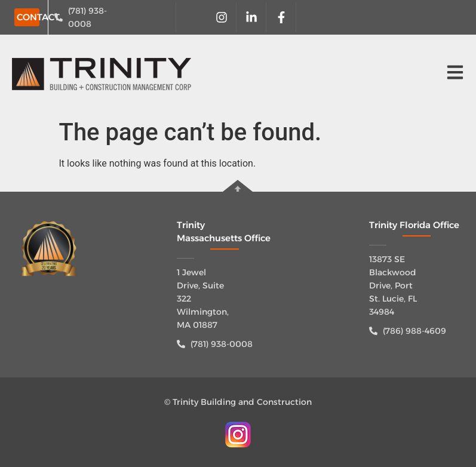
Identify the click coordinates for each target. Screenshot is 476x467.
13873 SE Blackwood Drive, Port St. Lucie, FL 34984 (393, 285)
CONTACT (38, 17)
